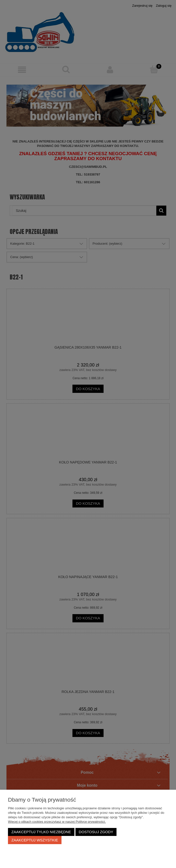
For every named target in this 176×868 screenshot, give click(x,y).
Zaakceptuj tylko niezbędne (41, 832)
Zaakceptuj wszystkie (35, 840)
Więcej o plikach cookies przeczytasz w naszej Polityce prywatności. (57, 822)
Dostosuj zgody (96, 832)
